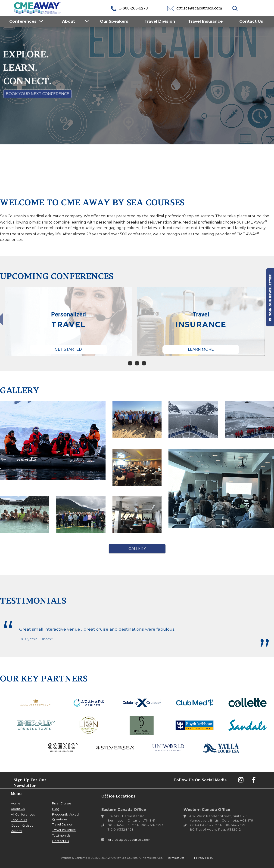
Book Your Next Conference (37, 94)
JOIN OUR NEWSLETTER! (270, 297)
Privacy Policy (204, 858)
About (68, 21)
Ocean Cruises (22, 825)
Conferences (23, 21)
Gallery (137, 549)
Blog (56, 809)
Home (16, 803)
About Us (18, 809)
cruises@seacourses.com (195, 8)
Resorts (17, 831)
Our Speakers (114, 21)
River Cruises (62, 803)
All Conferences (23, 814)
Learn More (201, 349)
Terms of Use (176, 858)
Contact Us (251, 21)
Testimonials (61, 835)
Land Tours (19, 820)
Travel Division (160, 21)
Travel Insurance (205, 21)
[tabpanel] (68, 322)
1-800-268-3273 (129, 8)
